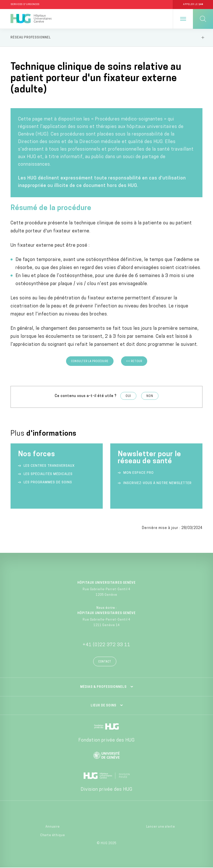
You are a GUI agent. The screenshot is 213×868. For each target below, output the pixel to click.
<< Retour (134, 361)
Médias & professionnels (103, 687)
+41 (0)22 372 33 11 (106, 645)
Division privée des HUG (106, 790)
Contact (105, 662)
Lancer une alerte (161, 827)
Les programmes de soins (48, 482)
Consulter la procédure (90, 361)
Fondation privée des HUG (106, 740)
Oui (128, 396)
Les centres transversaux (49, 466)
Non (150, 396)
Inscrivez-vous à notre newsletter (157, 483)
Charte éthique (53, 836)
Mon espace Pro (139, 473)
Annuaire (53, 827)
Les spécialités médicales (48, 474)
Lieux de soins (103, 706)
